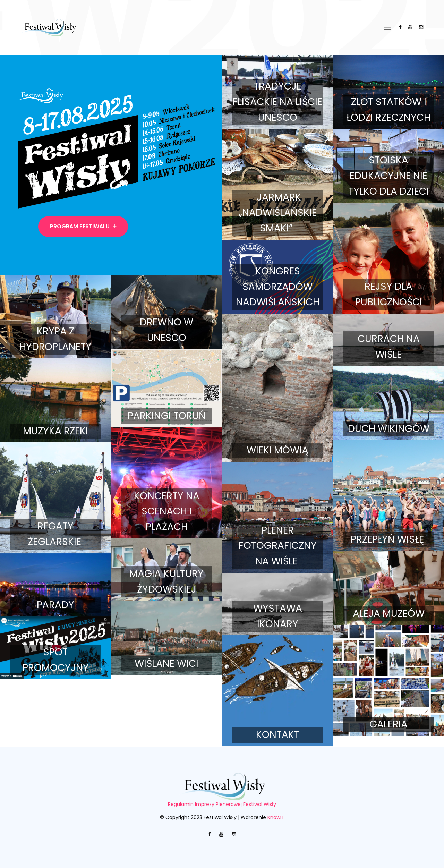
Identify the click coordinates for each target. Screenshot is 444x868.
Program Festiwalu (83, 226)
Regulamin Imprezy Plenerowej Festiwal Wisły (222, 804)
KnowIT (276, 817)
